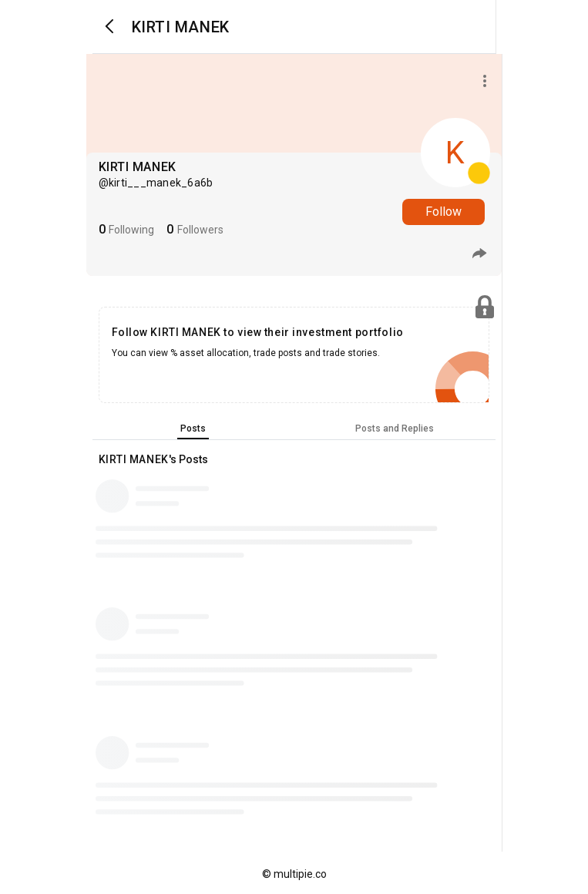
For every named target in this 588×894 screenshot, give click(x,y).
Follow (444, 212)
